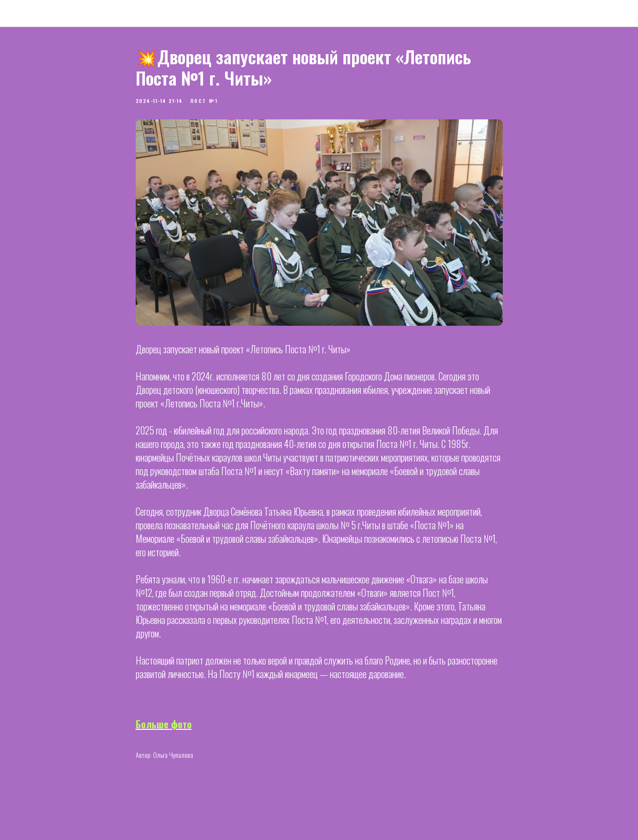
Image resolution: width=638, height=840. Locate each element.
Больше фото (164, 724)
